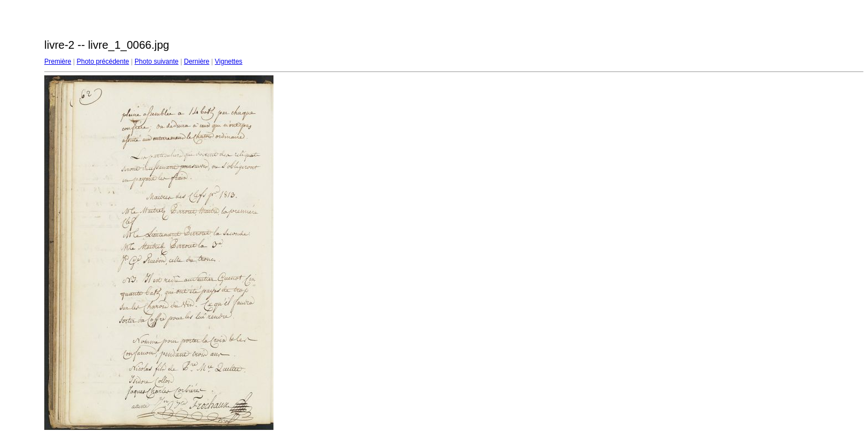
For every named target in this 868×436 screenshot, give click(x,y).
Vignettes (229, 61)
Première (58, 61)
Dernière (197, 61)
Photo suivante (156, 61)
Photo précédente (103, 61)
